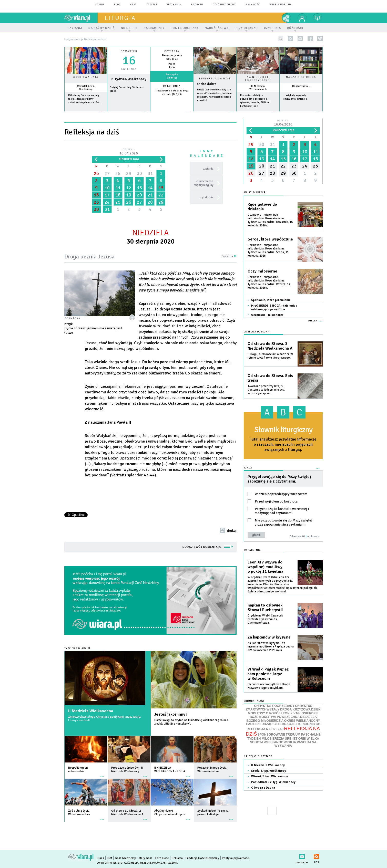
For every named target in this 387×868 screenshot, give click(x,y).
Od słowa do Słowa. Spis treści (270, 378)
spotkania (174, 5)
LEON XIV (288, 713)
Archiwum (313, 536)
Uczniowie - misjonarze (267, 315)
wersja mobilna (281, 5)
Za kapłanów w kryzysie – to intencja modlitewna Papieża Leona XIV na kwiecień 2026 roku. (271, 647)
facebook (310, 39)
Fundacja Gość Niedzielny (202, 858)
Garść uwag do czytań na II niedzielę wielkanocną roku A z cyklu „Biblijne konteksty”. (191, 722)
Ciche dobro (207, 84)
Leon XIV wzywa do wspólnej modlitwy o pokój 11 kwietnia (265, 567)
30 (139, 173)
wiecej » (129, 114)
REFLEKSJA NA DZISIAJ (265, 729)
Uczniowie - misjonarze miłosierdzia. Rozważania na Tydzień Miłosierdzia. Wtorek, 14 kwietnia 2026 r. (269, 282)
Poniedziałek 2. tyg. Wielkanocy (273, 782)
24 (107, 202)
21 (150, 195)
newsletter (300, 39)
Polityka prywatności (236, 858)
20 (139, 195)
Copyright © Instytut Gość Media (118, 863)
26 (96, 173)
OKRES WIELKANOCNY (302, 721)
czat (134, 5)
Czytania (229, 256)
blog (117, 5)
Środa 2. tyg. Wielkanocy (269, 771)
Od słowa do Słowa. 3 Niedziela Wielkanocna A (270, 346)
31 (150, 173)
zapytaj (152, 5)
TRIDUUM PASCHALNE (303, 735)
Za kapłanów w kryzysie (269, 637)
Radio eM (197, 5)
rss (291, 39)
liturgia (120, 18)
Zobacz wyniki (297, 536)
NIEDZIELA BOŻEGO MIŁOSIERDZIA (282, 719)
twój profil (302, 18)
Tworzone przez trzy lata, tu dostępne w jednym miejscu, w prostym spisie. (266, 390)
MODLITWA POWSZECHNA (279, 717)
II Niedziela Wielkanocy (268, 765)
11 (118, 188)
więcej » (86, 114)
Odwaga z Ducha (263, 788)
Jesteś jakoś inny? (171, 714)
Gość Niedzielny (224, 5)
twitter (320, 39)
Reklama (177, 858)
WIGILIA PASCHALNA (300, 742)
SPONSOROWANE (271, 735)
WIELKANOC (273, 742)
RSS (316, 855)
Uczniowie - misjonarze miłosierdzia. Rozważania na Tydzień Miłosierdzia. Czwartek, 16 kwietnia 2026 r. (270, 220)
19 (129, 195)
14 (150, 188)
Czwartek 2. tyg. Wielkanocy (86, 88)
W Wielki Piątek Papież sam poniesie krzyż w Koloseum (268, 674)
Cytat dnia (172, 86)
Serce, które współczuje (270, 239)
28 (118, 173)
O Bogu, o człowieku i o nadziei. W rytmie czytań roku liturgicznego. (270, 356)
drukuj (232, 531)
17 (107, 195)
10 (107, 188)
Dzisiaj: (129, 152)
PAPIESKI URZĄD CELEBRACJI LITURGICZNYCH (283, 724)
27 (107, 173)
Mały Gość (253, 5)
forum (100, 5)
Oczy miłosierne (262, 271)
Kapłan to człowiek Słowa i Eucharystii (265, 608)
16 (96, 195)
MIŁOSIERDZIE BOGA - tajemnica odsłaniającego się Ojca (274, 307)
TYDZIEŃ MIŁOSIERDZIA (266, 739)
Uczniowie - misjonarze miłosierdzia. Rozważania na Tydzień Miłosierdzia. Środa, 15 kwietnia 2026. (268, 250)
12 (129, 188)
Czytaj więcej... (215, 113)
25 (118, 202)
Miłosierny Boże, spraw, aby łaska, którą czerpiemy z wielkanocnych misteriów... (85, 99)
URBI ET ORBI (295, 739)
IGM (109, 858)
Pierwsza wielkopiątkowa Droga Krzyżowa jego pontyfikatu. (269, 686)
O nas (100, 858)
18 (118, 195)
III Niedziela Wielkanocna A (258, 88)
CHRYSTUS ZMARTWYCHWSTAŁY (279, 708)
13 (139, 188)
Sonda (248, 468)
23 (96, 202)
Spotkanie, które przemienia (271, 300)
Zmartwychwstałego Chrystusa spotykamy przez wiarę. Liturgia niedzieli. (105, 719)
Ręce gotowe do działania (262, 207)
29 (129, 173)
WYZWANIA (283, 746)
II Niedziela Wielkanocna (91, 711)
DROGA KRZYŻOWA (295, 709)
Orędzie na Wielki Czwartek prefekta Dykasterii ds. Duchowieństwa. (265, 619)
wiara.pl (81, 18)
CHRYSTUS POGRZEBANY (274, 706)
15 (161, 188)
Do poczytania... (301, 86)
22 (161, 195)
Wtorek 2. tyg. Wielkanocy (269, 776)
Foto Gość (162, 858)
